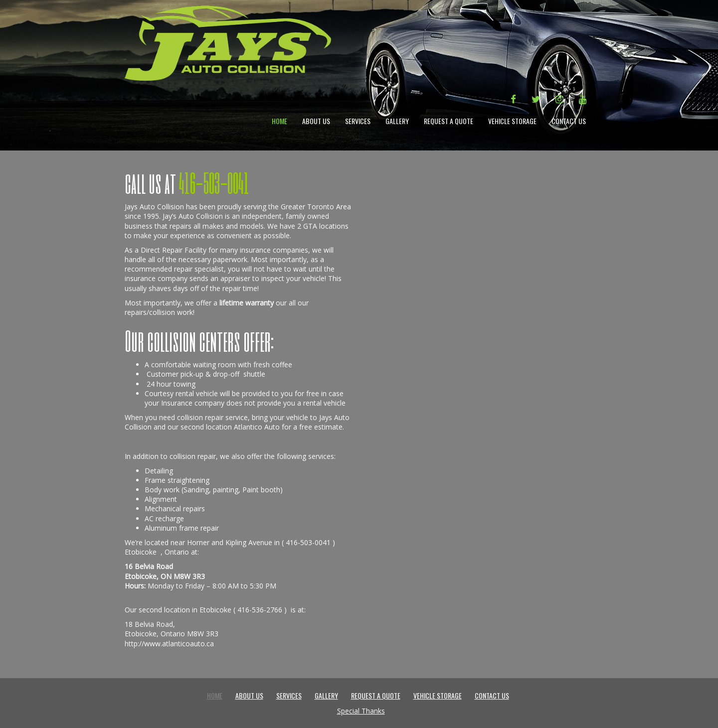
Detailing (159, 471)
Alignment (161, 499)
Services (358, 121)
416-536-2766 (260, 610)
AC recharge (164, 518)
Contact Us (569, 121)
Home (279, 121)
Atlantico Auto (257, 427)
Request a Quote (449, 121)
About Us (316, 121)
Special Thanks (361, 711)
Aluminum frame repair (182, 528)
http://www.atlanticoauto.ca (169, 644)
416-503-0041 (308, 542)
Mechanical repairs (175, 509)
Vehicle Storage (512, 121)
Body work (162, 490)
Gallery (397, 121)
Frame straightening (177, 480)
